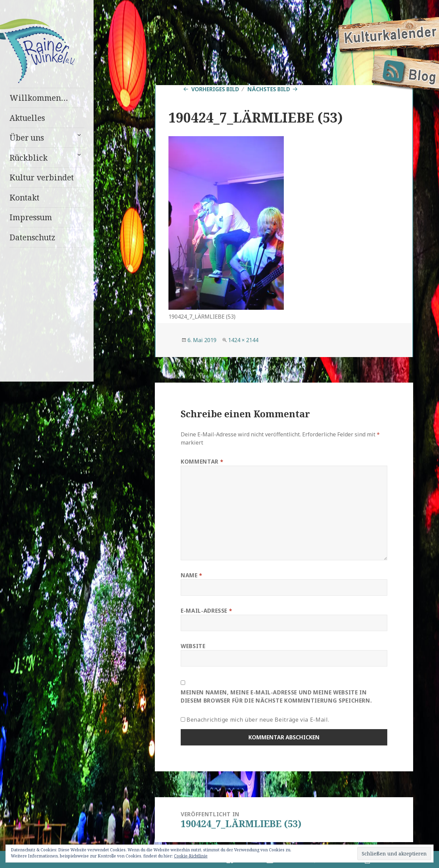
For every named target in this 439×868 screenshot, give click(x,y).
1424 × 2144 (243, 340)
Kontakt (25, 197)
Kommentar (202, 462)
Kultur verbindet (42, 177)
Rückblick (29, 158)
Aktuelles (27, 118)
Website (193, 646)
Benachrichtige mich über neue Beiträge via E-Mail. (258, 720)
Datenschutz (32, 237)
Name (192, 575)
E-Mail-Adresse (206, 611)
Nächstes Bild (269, 89)
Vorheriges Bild (215, 89)
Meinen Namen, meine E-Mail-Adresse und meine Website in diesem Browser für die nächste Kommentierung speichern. (276, 696)
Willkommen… (39, 98)
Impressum (31, 217)
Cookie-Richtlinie (191, 856)
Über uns (27, 138)
